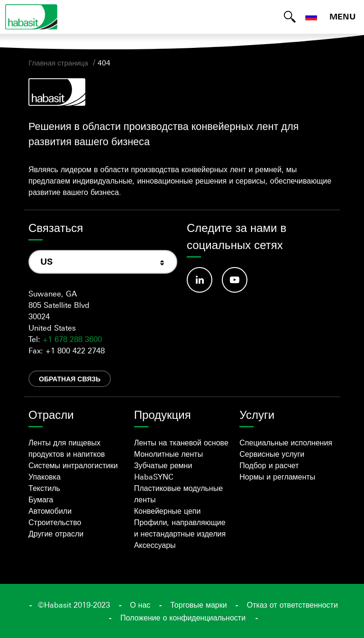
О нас (140, 605)
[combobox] (103, 262)
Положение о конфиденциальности (183, 618)
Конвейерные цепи (168, 511)
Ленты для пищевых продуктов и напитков (67, 448)
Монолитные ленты (169, 454)
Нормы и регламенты (277, 477)
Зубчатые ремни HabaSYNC (163, 471)
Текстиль (44, 488)
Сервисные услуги (272, 454)
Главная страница (58, 63)
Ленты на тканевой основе (181, 443)
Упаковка (45, 477)
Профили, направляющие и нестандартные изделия (180, 528)
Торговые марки (198, 605)
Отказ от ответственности (292, 605)
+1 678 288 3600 (72, 339)
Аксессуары (155, 545)
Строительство (55, 522)
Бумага (41, 499)
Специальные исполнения (286, 443)
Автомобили (50, 511)
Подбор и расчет (269, 465)
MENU (343, 17)
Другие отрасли (56, 534)
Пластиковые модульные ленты (178, 494)
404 (104, 63)
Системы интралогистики (73, 465)
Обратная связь (70, 379)
